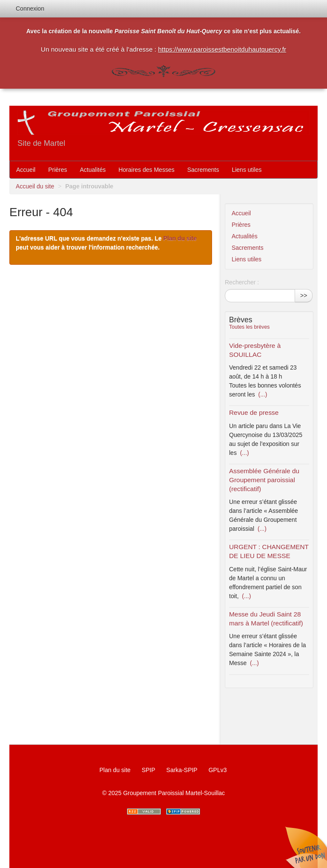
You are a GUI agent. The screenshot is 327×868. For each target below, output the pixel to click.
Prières (57, 170)
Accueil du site (35, 186)
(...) (262, 394)
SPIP (149, 770)
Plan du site (180, 238)
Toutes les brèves (249, 327)
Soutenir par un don (306, 847)
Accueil (26, 170)
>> (304, 295)
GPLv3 (218, 770)
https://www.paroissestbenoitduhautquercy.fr (222, 49)
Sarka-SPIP (182, 770)
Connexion (30, 9)
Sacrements (203, 170)
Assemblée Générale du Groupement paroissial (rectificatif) (264, 480)
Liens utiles (247, 170)
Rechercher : (242, 282)
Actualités (93, 170)
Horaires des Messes (146, 170)
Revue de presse (254, 412)
